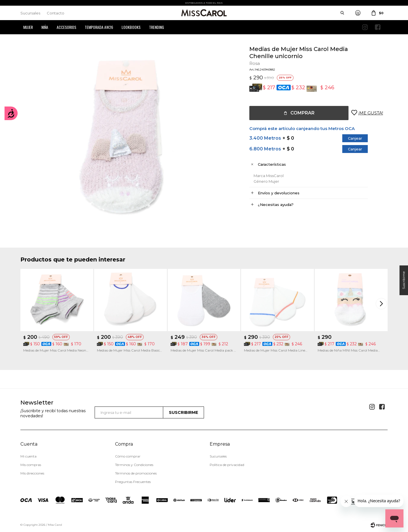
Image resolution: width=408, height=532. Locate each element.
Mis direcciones (32, 473)
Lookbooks (131, 27)
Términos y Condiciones (134, 465)
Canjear (355, 138)
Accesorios (66, 27)
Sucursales (30, 13)
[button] (382, 303)
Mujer (28, 27)
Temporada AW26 (99, 27)
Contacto (56, 13)
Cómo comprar (128, 456)
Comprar (302, 113)
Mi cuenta (28, 456)
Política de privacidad (227, 465)
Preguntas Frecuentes (133, 482)
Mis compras (31, 465)
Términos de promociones (136, 473)
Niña (45, 27)
